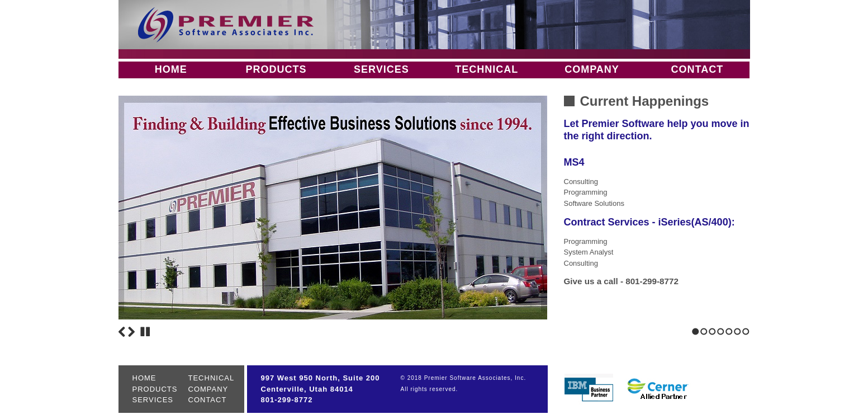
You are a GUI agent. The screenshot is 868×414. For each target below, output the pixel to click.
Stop (145, 332)
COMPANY (592, 69)
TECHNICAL (487, 69)
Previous (122, 332)
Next (131, 332)
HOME (171, 69)
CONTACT (697, 69)
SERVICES (381, 69)
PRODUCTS (276, 69)
